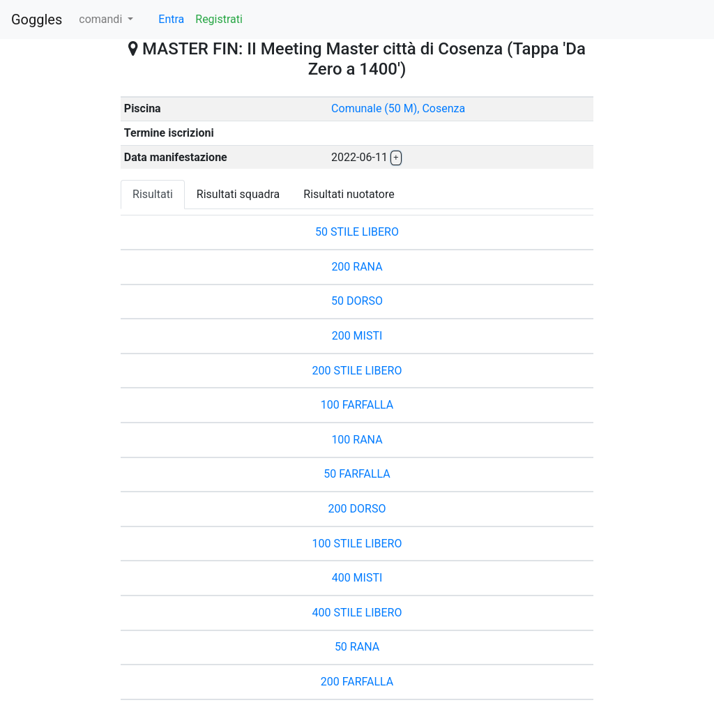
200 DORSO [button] (357, 509)
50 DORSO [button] (357, 301)
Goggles (37, 20)
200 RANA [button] (357, 267)
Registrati (219, 19)
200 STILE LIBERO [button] (357, 371)
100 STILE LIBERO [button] (357, 544)
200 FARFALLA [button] (357, 682)
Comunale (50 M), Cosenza (398, 108)
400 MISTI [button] (357, 578)
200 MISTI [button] (357, 336)
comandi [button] (102, 19)
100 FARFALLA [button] (357, 405)
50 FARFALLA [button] (357, 474)
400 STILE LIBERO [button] (357, 613)
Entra (171, 19)
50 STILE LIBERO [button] (357, 232)
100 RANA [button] (357, 440)
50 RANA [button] (357, 647)
